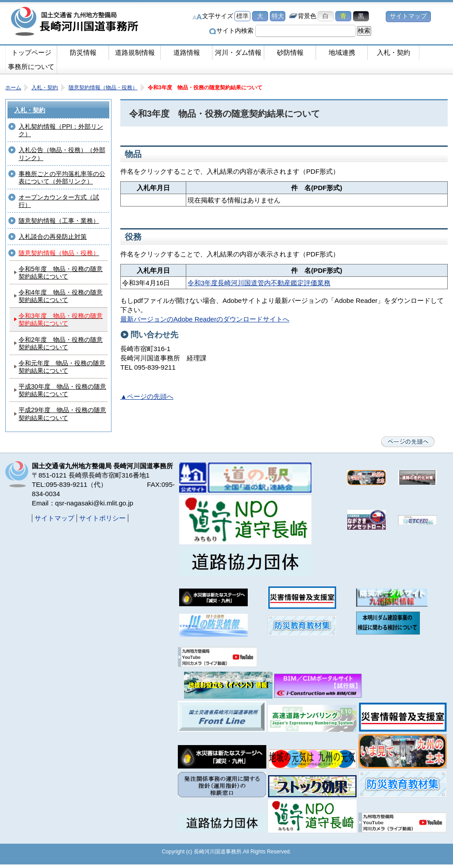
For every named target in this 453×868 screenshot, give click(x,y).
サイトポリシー (102, 518)
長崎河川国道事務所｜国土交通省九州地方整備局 (76, 22)
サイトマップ (408, 16)
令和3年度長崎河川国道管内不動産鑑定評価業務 (259, 283)
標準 (242, 16)
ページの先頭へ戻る (408, 442)
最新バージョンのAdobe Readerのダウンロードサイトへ (205, 319)
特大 (278, 16)
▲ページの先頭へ (147, 396)
